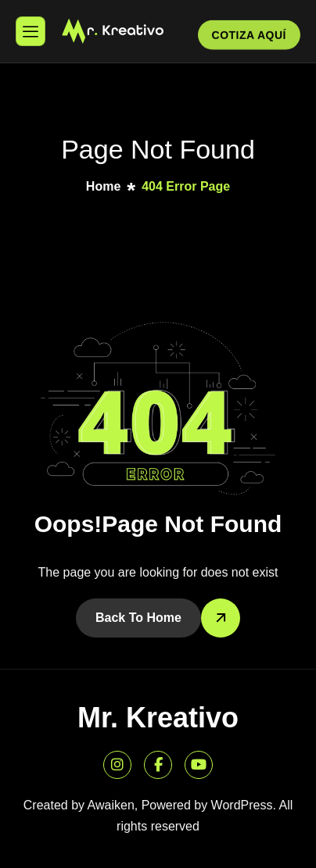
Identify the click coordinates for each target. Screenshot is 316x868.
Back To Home (138, 618)
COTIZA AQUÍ (249, 37)
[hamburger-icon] (31, 31)
